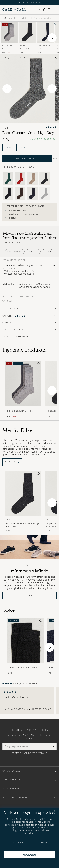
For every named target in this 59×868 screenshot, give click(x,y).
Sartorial (33, 252)
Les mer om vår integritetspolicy (29, 753)
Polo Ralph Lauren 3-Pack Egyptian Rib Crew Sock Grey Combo (20, 411)
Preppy (48, 252)
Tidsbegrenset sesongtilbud (30, 2)
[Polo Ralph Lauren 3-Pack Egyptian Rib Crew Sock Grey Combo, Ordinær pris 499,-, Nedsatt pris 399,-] (9, 38)
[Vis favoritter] (44, 10)
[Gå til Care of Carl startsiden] (14, 9)
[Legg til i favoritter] (38, 364)
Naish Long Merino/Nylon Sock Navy (45, 49)
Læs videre (30, 833)
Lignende (25, 350)
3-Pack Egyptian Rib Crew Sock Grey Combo (9, 49)
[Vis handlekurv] (49, 10)
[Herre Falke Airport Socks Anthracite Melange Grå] (27, 32)
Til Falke (12, 462)
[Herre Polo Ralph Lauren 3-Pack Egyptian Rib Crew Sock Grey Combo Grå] (9, 32)
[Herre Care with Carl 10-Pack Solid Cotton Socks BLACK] (25, 640)
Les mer (28, 596)
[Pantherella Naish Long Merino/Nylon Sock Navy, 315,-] (46, 38)
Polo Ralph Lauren (9, 46)
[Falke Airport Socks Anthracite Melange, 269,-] (27, 38)
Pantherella (44, 46)
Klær (5, 58)
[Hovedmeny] (54, 10)
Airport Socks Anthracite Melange (27, 49)
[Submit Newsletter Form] (53, 746)
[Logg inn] (40, 9)
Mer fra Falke (17, 430)
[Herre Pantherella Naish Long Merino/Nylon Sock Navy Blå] (46, 32)
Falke (23, 46)
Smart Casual (15, 252)
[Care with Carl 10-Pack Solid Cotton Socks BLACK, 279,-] (25, 646)
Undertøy (15, 58)
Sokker (25, 58)
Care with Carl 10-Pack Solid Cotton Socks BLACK (22, 668)
